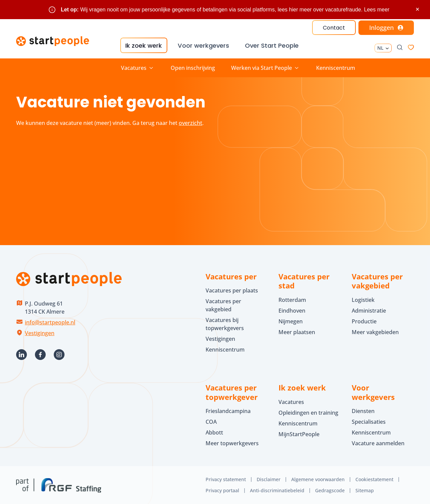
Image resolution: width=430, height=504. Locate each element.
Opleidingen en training (308, 412)
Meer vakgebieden (375, 332)
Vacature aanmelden (378, 443)
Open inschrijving (193, 67)
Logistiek (363, 300)
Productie (364, 321)
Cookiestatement (374, 479)
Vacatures (291, 402)
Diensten (363, 411)
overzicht (190, 123)
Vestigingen (40, 333)
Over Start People (271, 45)
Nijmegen (291, 321)
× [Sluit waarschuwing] (417, 9)
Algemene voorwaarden (318, 479)
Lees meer (377, 10)
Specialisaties (369, 422)
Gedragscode (330, 490)
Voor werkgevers (203, 45)
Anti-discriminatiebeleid (277, 490)
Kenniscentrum (336, 67)
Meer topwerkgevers (232, 443)
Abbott (215, 432)
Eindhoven (292, 310)
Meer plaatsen (297, 332)
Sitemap (365, 490)
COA (211, 422)
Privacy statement (226, 479)
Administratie (369, 310)
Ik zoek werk (143, 45)
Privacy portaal (222, 490)
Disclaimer (269, 479)
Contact (334, 28)
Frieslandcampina (228, 411)
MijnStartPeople (299, 434)
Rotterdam (292, 300)
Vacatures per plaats (232, 290)
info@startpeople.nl (50, 322)
